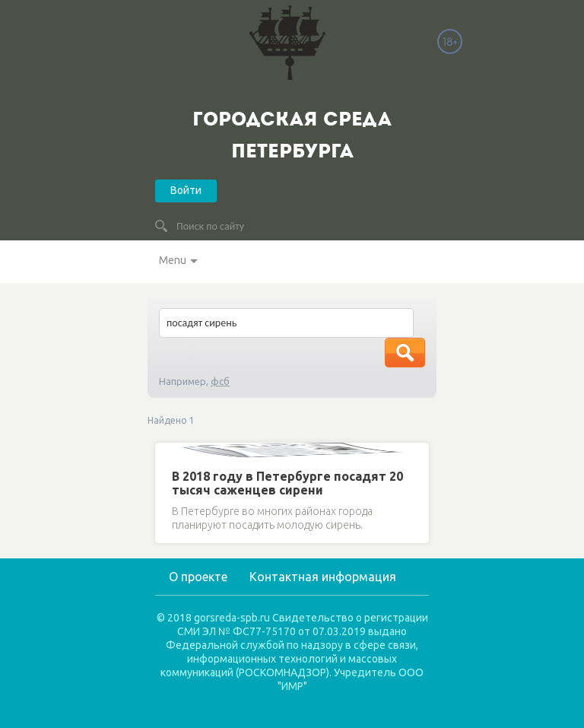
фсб (220, 381)
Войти (186, 190)
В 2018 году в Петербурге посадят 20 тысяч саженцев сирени (287, 483)
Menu (173, 260)
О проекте (198, 577)
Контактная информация (323, 577)
